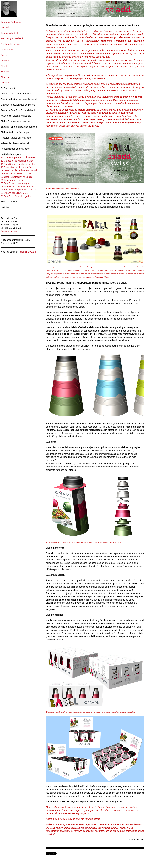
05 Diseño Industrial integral (15, 183)
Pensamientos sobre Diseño (15, 149)
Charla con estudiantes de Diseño (18, 105)
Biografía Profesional (11, 22)
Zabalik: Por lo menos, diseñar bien (19, 127)
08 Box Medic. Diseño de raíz (16, 174)
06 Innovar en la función (13, 180)
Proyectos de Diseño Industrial (16, 94)
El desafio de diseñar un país (16, 132)
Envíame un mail (9, 231)
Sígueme (5, 77)
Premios (5, 61)
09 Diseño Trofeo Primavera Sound (19, 170)
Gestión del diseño (10, 44)
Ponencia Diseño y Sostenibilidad (18, 110)
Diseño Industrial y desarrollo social (19, 99)
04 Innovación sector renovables (17, 187)
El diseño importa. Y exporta (15, 121)
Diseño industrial (9, 33)
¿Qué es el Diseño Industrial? (16, 116)
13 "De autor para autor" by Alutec (18, 157)
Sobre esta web (9, 202)
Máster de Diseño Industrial (15, 143)
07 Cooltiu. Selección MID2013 (17, 177)
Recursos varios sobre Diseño (16, 138)
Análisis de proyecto (11, 154)
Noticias (5, 207)
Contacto (5, 83)
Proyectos (6, 55)
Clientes (5, 66)
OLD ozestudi (8, 88)
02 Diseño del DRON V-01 (14, 193)
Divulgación (7, 50)
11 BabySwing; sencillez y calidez (18, 164)
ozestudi (5, 27)
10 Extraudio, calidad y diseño (16, 167)
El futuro (5, 72)
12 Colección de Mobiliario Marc (17, 161)
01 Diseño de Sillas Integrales (16, 196)
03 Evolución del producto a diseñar (19, 190)
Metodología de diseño (12, 38)
